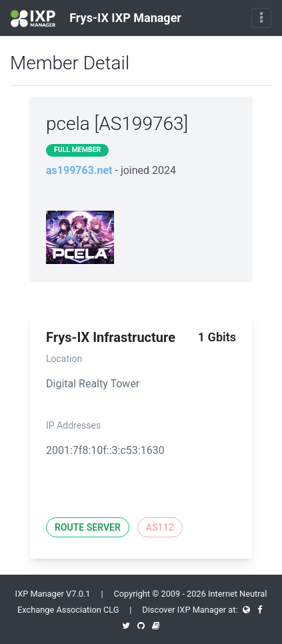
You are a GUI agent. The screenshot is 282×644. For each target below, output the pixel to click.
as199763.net (79, 170)
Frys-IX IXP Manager (96, 19)
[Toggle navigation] (261, 18)
